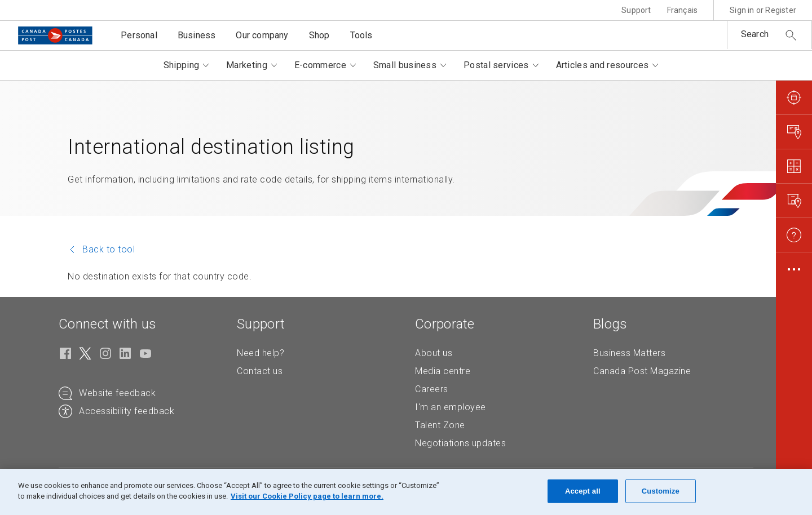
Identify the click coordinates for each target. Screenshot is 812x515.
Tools (361, 35)
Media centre (443, 371)
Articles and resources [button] (603, 65)
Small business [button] (405, 65)
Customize (661, 491)
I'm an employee (451, 407)
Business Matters (629, 353)
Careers (432, 389)
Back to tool (109, 249)
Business (197, 35)
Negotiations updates (460, 443)
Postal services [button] (496, 65)
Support (636, 10)
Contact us (260, 371)
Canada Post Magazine (642, 371)
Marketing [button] (247, 65)
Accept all (583, 491)
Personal (139, 35)
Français (683, 10)
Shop (319, 35)
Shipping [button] (181, 65)
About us (434, 353)
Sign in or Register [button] (763, 10)
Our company (262, 35)
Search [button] (755, 34)
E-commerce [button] (320, 65)
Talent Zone (440, 425)
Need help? (261, 353)
